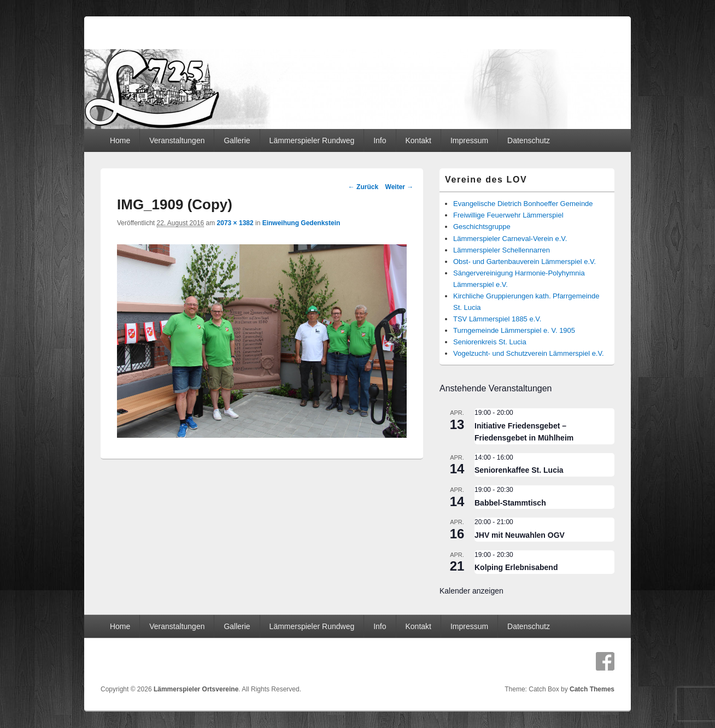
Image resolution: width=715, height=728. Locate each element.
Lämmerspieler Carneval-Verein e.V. (510, 239)
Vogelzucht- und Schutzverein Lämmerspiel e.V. (529, 353)
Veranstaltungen (177, 140)
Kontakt (418, 140)
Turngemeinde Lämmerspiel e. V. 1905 (514, 330)
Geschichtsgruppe (482, 227)
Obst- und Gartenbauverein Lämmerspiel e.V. (524, 262)
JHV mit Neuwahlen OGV (520, 535)
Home (120, 140)
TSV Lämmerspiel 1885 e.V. (497, 319)
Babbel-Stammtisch (510, 503)
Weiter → (400, 187)
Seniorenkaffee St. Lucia (519, 470)
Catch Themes (592, 689)
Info (380, 140)
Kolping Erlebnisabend (516, 567)
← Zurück (363, 187)
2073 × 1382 (235, 223)
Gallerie (237, 140)
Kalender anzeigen (471, 591)
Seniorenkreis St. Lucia (490, 342)
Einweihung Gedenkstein (301, 223)
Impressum (469, 140)
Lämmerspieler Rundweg (312, 140)
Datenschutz (529, 140)
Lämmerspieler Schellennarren (502, 250)
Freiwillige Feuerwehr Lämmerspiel (508, 215)
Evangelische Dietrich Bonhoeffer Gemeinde (523, 204)
